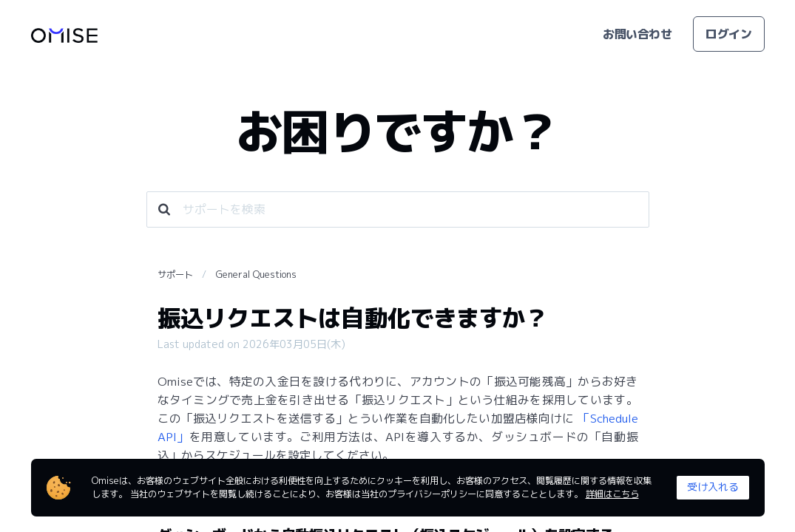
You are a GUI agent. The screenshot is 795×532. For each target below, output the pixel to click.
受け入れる (713, 487)
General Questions (256, 274)
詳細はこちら (612, 494)
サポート (175, 274)
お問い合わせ (637, 34)
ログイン (728, 34)
